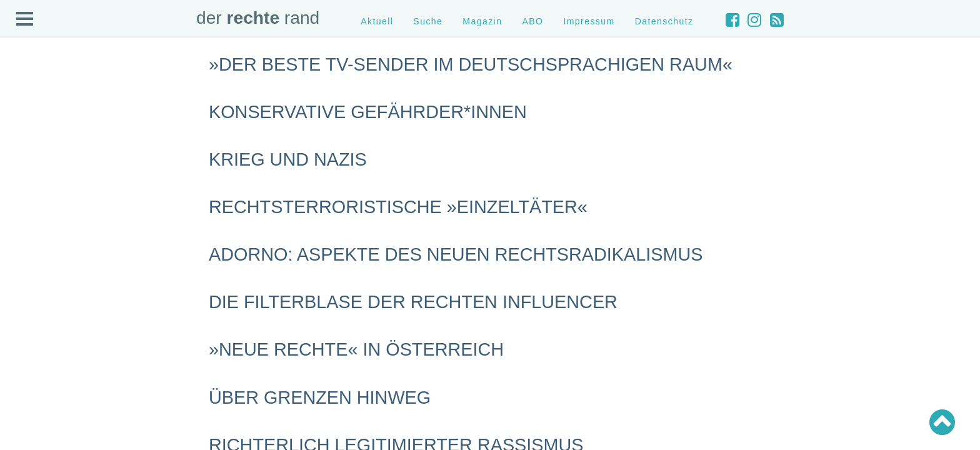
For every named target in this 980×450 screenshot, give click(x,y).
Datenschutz (664, 21)
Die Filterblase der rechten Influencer (413, 302)
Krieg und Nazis (288, 159)
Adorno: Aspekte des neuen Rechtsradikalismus (456, 254)
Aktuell (377, 21)
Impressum (589, 21)
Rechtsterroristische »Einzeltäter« (398, 207)
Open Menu (25, 19)
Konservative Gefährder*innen (368, 112)
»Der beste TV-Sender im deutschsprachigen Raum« (471, 64)
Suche (428, 21)
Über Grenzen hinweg (320, 397)
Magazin (482, 21)
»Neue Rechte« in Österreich (356, 349)
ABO (532, 21)
